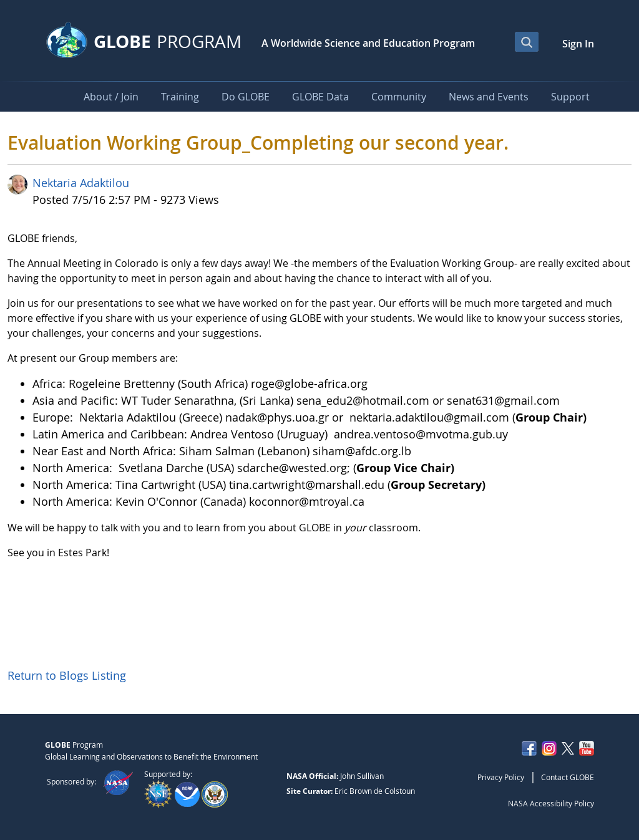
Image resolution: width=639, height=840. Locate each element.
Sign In (578, 44)
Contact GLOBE (568, 777)
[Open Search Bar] (527, 42)
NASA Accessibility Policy (551, 803)
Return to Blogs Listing (67, 675)
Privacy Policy (501, 777)
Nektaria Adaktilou (81, 183)
